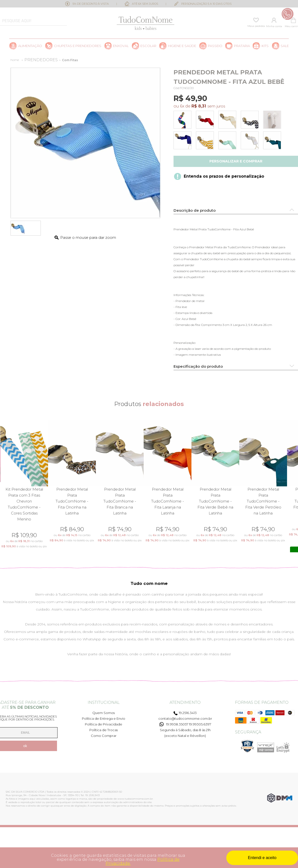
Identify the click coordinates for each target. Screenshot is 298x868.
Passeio (215, 46)
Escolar (148, 46)
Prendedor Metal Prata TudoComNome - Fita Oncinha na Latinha (72, 501)
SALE (285, 46)
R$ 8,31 (199, 106)
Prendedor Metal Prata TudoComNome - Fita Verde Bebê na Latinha (215, 501)
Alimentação (30, 46)
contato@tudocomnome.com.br (185, 718)
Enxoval (121, 46)
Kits (265, 46)
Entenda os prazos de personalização (224, 176)
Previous (3, 487)
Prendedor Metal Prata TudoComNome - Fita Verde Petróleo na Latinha (263, 501)
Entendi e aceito (262, 858)
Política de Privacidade (104, 724)
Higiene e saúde (182, 46)
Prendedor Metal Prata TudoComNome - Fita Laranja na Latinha (168, 501)
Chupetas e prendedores (78, 46)
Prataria (242, 46)
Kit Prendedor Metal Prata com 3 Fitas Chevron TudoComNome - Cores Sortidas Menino (24, 504)
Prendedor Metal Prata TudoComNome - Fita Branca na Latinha (120, 501)
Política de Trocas (104, 730)
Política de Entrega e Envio (104, 718)
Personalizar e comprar (236, 161)
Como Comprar (104, 736)
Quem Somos (104, 713)
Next (295, 487)
